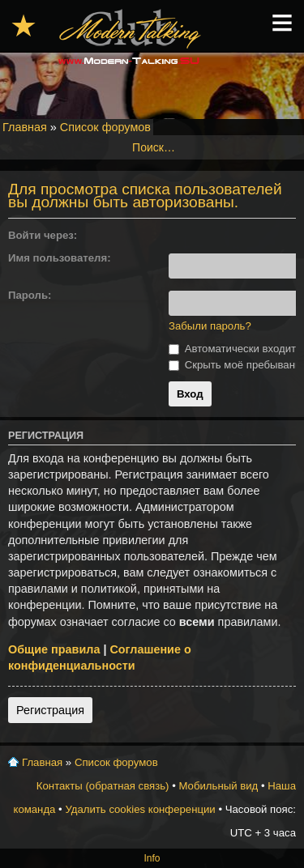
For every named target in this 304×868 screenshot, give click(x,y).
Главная (25, 127)
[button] (175, 236)
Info (152, 858)
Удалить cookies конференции (140, 809)
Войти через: (43, 235)
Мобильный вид (218, 786)
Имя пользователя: (60, 258)
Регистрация (50, 710)
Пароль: (30, 295)
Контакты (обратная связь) (103, 786)
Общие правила (54, 649)
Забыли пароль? (210, 326)
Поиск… (154, 147)
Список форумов (105, 127)
